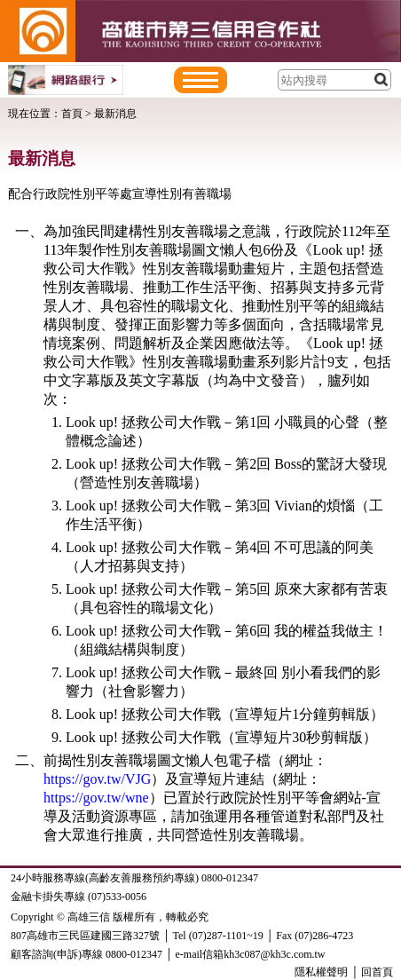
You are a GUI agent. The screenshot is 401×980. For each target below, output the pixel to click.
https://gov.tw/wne (96, 798)
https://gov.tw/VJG (97, 779)
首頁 (72, 114)
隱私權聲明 (321, 972)
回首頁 (377, 972)
